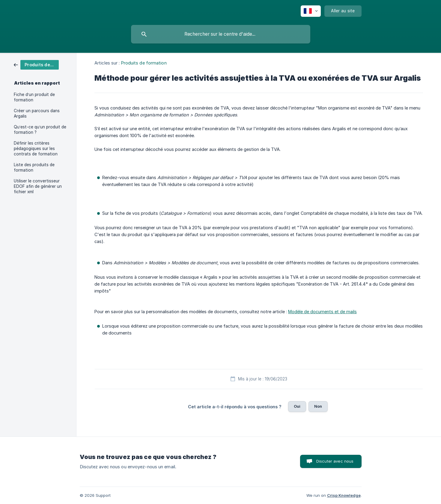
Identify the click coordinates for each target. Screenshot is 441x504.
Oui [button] (297, 406)
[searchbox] (221, 34)
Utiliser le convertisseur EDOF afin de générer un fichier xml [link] (38, 186)
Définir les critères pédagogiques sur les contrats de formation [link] (36, 148)
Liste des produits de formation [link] (34, 167)
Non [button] (318, 406)
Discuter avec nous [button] (335, 461)
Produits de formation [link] (144, 63)
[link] (36, 64)
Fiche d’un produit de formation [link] (34, 97)
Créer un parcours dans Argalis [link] (37, 113)
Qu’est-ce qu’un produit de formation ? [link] (40, 130)
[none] (311, 11)
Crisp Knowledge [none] (344, 495)
